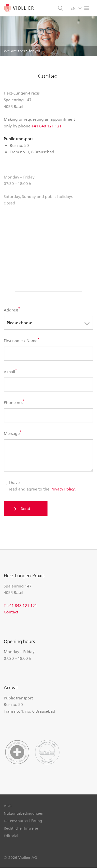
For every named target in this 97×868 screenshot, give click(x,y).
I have (12, 482)
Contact (11, 612)
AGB (8, 806)
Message (12, 433)
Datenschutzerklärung (23, 821)
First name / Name (21, 341)
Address (11, 310)
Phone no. (13, 403)
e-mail (9, 372)
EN (73, 8)
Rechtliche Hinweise (21, 828)
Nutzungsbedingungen (23, 813)
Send (26, 508)
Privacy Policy (63, 489)
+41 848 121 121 (46, 126)
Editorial (11, 836)
